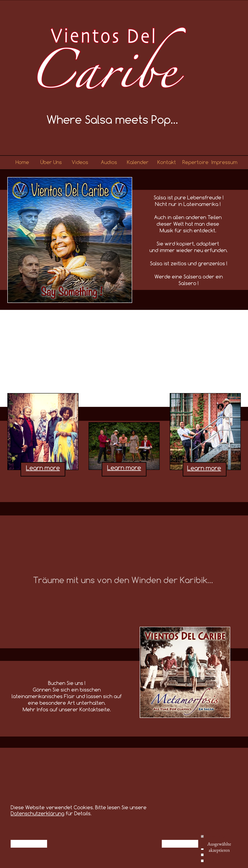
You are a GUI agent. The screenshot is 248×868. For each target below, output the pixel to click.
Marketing (214, 860)
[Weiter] (246, 787)
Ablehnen (29, 844)
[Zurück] (2, 787)
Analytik (212, 854)
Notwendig (215, 836)
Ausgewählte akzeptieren (219, 845)
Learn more (124, 468)
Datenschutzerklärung (37, 813)
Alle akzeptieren (180, 844)
